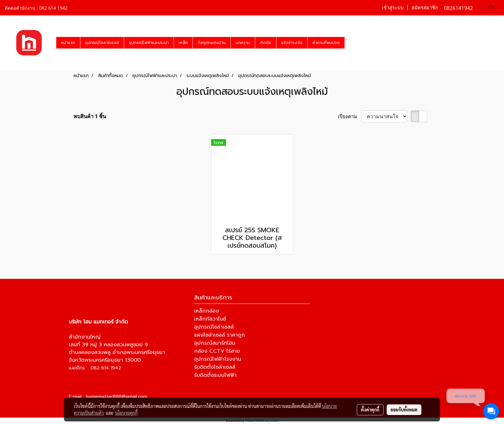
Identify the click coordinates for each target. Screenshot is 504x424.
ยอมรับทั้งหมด (404, 410)
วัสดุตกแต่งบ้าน (212, 43)
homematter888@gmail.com (117, 397)
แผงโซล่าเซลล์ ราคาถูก (220, 335)
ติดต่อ (266, 43)
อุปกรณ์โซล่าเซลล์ (214, 327)
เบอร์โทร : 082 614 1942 (95, 368)
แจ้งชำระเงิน (292, 43)
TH (487, 8)
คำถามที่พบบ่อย (326, 43)
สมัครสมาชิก (425, 8)
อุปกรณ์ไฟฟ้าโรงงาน (218, 359)
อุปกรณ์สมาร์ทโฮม (215, 343)
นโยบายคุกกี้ (126, 413)
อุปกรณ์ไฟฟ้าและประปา (149, 43)
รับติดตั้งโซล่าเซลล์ (215, 367)
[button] (350, 43)
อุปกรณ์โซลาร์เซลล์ (102, 43)
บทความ (243, 43)
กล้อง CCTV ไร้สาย (217, 351)
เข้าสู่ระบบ (393, 8)
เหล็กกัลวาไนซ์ (210, 319)
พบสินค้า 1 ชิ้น (90, 116)
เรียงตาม (350, 116)
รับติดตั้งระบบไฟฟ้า (215, 375)
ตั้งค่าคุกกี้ (370, 410)
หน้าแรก (68, 43)
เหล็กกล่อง (207, 311)
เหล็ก (183, 43)
